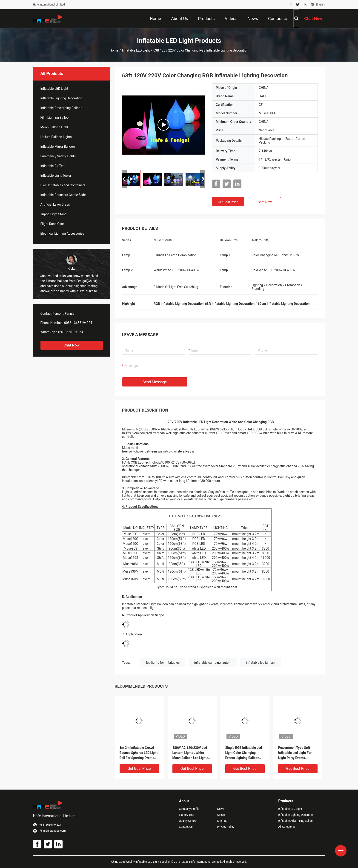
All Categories (287, 827)
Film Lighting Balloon (56, 118)
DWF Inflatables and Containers (63, 185)
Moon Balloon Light (54, 127)
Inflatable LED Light (136, 50)
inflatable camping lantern (213, 663)
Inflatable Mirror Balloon (58, 147)
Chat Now (72, 345)
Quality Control (188, 821)
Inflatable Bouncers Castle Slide (63, 195)
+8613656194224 (70, 332)
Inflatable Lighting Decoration (62, 98)
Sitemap (222, 821)
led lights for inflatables (163, 663)
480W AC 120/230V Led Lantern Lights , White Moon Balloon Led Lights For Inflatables (190, 753)
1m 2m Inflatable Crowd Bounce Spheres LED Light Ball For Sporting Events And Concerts (139, 753)
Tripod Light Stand (54, 214)
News (221, 809)
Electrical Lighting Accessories (62, 234)
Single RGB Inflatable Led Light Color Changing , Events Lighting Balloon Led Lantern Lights (244, 753)
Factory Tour (187, 815)
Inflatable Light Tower (56, 176)
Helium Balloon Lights (56, 137)
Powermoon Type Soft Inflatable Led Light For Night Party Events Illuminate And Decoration (297, 753)
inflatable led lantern (261, 663)
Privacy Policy (226, 827)
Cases (221, 815)
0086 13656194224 (78, 323)
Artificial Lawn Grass (55, 205)
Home (114, 50)
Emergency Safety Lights (58, 156)
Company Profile (189, 809)
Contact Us (186, 827)
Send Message (155, 382)
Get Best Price (228, 202)
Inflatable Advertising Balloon (61, 108)
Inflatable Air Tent (53, 166)
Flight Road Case (53, 224)
